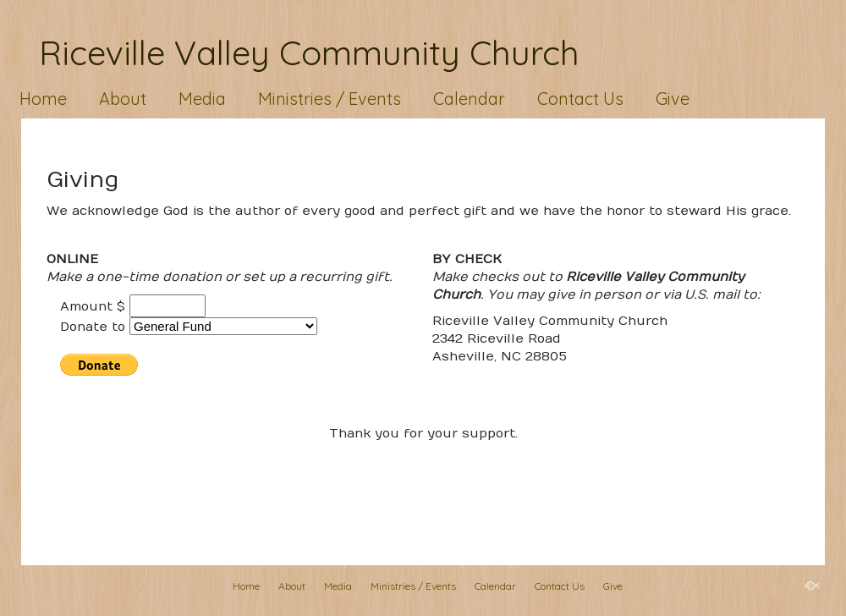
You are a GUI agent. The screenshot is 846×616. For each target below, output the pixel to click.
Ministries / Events (330, 99)
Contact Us (580, 99)
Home (43, 99)
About (123, 99)
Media (202, 99)
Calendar (469, 99)
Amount (86, 306)
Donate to (93, 327)
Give (673, 99)
